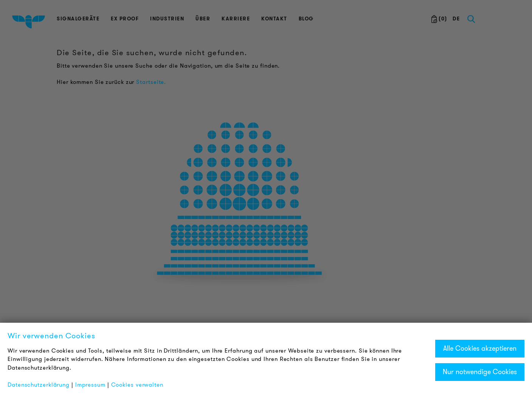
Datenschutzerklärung (39, 385)
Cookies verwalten (137, 385)
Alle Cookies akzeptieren (480, 348)
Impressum (90, 385)
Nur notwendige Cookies (480, 372)
